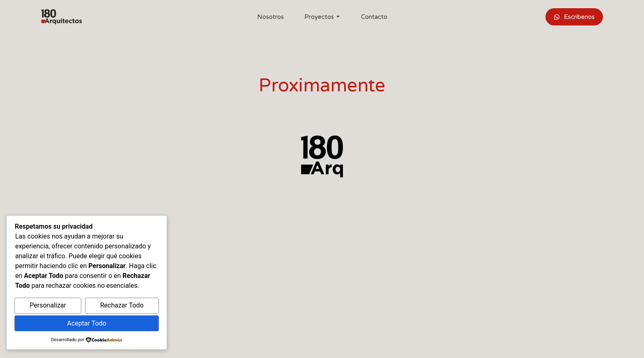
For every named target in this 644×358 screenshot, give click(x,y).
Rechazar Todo (122, 306)
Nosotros (270, 17)
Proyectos (319, 17)
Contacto (374, 17)
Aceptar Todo (86, 323)
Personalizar (48, 306)
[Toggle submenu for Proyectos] (337, 17)
